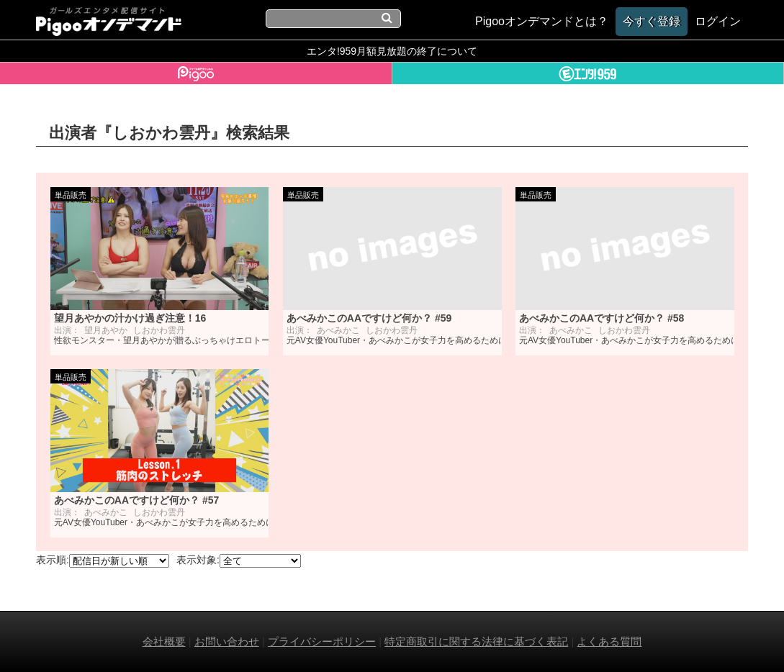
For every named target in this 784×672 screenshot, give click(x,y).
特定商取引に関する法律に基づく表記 (476, 641)
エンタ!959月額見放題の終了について (392, 51)
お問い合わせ (227, 641)
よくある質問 (609, 641)
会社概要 (164, 641)
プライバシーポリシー (322, 641)
